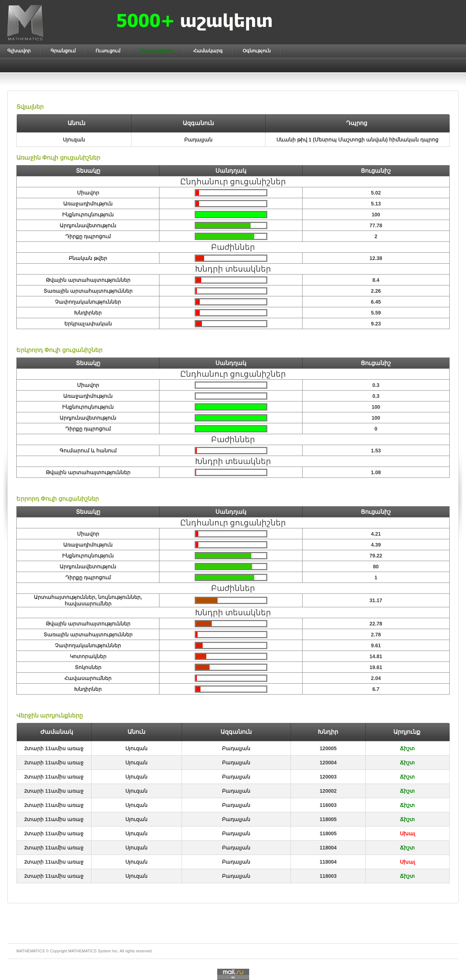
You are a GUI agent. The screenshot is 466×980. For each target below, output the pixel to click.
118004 (328, 848)
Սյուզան (136, 748)
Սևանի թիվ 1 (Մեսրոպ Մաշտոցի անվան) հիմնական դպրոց (357, 140)
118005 (328, 819)
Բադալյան (236, 748)
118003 (328, 876)
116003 (328, 805)
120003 (328, 777)
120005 (328, 748)
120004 (328, 763)
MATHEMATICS (82, 951)
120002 (328, 791)
